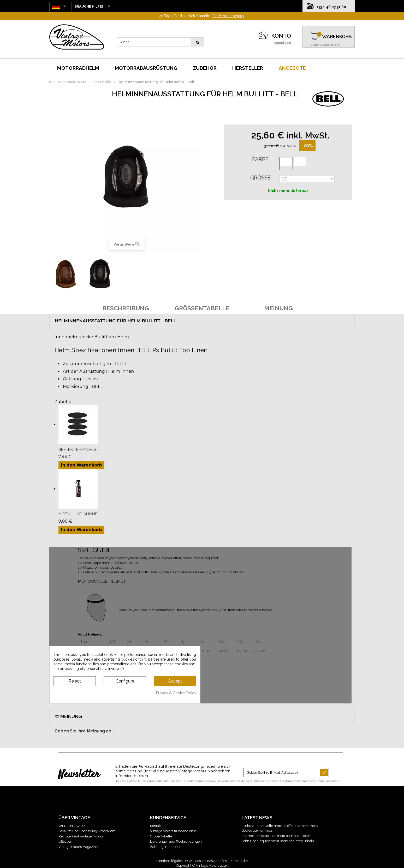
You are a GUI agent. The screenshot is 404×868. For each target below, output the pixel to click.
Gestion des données (211, 861)
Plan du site (239, 861)
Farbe (260, 159)
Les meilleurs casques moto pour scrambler (276, 836)
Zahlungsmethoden (166, 847)
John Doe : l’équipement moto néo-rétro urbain (278, 841)
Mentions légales (169, 861)
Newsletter (79, 775)
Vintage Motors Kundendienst (173, 831)
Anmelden (282, 43)
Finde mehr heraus (228, 16)
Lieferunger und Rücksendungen (176, 841)
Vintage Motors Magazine (78, 847)
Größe (260, 178)
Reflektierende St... (80, 450)
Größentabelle (161, 836)
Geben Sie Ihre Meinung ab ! (84, 731)
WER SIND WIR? (72, 826)
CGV (189, 861)
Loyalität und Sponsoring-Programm (87, 831)
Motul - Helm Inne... (79, 514)
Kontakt (156, 826)
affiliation (65, 841)
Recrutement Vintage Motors (81, 836)
